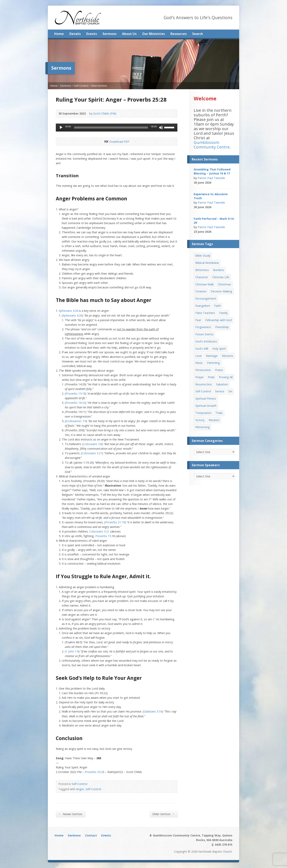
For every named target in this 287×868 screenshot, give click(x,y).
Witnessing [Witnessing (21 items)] (202, 427)
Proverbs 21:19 (115, 522)
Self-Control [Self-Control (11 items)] (203, 391)
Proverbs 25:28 (94, 772)
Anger (80, 789)
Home (59, 34)
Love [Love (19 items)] (199, 356)
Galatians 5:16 (153, 711)
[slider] (111, 128)
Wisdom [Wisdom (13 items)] (214, 420)
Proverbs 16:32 (76, 403)
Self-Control (81, 86)
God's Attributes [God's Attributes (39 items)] (206, 341)
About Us (129, 34)
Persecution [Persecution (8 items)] (203, 370)
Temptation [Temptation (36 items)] (203, 413)
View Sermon (99, 86)
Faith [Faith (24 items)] (218, 306)
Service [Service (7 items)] (220, 391)
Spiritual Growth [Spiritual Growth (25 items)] (206, 406)
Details (75, 34)
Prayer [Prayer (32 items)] (200, 377)
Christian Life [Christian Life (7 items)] (221, 277)
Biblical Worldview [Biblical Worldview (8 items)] (207, 263)
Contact (91, 835)
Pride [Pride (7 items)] (211, 377)
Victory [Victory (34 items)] (200, 420)
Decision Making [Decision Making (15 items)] (221, 291)
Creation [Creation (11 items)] (201, 291)
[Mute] (161, 128)
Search (198, 34)
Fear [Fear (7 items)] (198, 320)
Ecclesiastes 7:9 (76, 421)
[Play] (61, 128)
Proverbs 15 (103, 536)
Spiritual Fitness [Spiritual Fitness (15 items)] (206, 398)
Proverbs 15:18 (76, 393)
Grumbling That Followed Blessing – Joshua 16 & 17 (212, 171)
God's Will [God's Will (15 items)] (202, 349)
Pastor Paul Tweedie (211, 178)
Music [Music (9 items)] (199, 363)
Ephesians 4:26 (68, 311)
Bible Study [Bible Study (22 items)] (203, 256)
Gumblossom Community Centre (212, 145)
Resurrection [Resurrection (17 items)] (204, 384)
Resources (178, 34)
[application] (117, 128)
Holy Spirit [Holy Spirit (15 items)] (219, 349)
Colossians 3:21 (92, 453)
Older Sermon (164, 814)
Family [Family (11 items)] (223, 313)
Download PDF (106, 142)
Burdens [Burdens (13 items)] (219, 270)
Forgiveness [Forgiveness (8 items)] (203, 327)
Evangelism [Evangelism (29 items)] (203, 306)
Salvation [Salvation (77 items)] (222, 384)
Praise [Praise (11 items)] (219, 370)
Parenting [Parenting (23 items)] (213, 363)
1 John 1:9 (72, 651)
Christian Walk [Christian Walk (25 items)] (204, 284)
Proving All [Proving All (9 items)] (226, 377)
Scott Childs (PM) (105, 113)
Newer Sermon (70, 814)
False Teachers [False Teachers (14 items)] (205, 313)
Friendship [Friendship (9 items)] (222, 327)
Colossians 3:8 (93, 444)
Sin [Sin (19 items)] (230, 391)
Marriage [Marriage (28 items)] (212, 356)
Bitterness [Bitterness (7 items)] (202, 270)
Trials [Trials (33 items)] (219, 413)
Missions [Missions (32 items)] (228, 356)
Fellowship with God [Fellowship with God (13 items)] (219, 320)
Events (92, 34)
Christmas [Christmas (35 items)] (224, 284)
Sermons (109, 34)
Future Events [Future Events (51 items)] (204, 334)
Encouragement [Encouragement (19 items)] (206, 298)
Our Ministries (153, 34)
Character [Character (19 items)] (202, 277)
